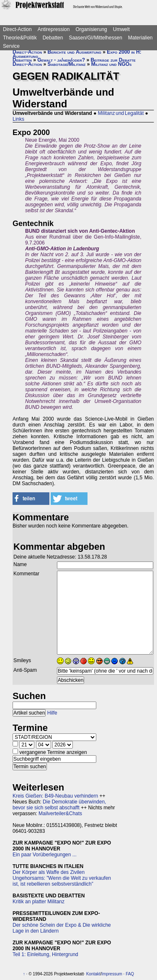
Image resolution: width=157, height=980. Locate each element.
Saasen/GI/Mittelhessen (95, 38)
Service (11, 46)
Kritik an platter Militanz (39, 902)
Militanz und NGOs (112, 64)
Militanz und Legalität (121, 113)
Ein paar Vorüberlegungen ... (45, 855)
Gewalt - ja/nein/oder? (61, 60)
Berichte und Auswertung (75, 52)
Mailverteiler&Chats (60, 814)
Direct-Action (17, 29)
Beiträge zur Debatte (113, 60)
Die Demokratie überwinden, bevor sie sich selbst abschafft (59, 805)
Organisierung (91, 29)
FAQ (130, 974)
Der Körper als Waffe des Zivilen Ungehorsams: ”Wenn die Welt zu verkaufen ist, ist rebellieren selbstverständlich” (62, 878)
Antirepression (54, 29)
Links (18, 119)
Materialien (140, 38)
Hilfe (52, 713)
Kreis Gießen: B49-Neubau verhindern (55, 796)
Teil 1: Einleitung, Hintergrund (45, 954)
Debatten (53, 38)
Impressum (112, 974)
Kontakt (93, 974)
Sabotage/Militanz (67, 64)
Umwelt (121, 29)
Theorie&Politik (20, 38)
